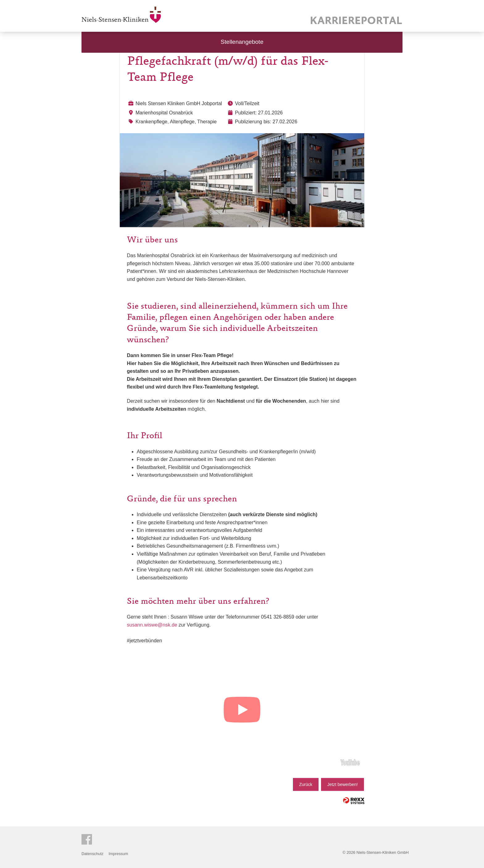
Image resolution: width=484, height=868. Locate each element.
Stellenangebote (242, 42)
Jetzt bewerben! (342, 784)
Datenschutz (92, 854)
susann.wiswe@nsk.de (152, 625)
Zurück (306, 784)
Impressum (118, 854)
